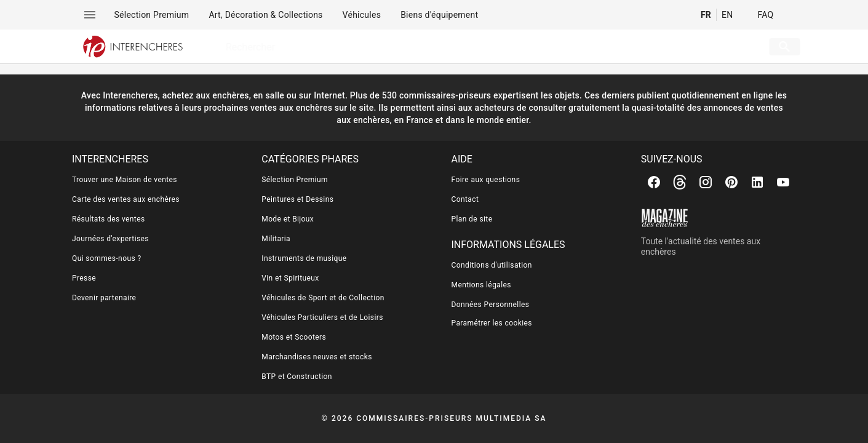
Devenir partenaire (104, 298)
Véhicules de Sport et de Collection (323, 298)
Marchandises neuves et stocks (317, 357)
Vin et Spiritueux (290, 278)
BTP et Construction (297, 377)
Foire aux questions (486, 180)
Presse (84, 278)
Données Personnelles (491, 305)
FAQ (765, 15)
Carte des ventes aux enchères (126, 199)
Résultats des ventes (109, 219)
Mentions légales (481, 285)
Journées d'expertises (110, 239)
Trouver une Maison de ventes (125, 180)
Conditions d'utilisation (492, 265)
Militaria (276, 239)
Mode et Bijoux (288, 219)
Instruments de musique (304, 258)
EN (727, 15)
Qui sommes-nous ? (106, 258)
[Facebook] (654, 182)
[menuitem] (152, 15)
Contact (465, 199)
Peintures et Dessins (297, 199)
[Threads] (680, 182)
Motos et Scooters (294, 337)
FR (706, 15)
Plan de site (472, 219)
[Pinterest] (731, 182)
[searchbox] (476, 47)
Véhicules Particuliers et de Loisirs (322, 317)
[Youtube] (783, 182)
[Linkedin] (757, 182)
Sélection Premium (295, 180)
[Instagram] (706, 182)
